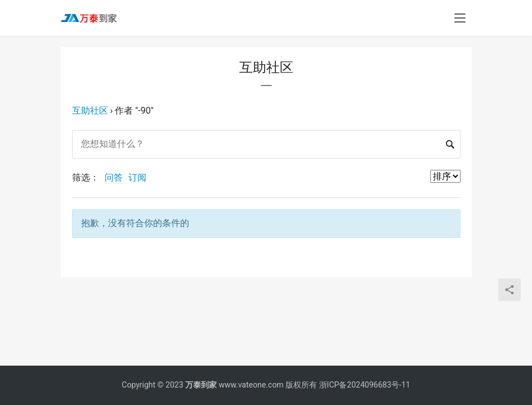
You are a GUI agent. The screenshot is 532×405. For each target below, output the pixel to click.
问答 (114, 177)
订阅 (137, 177)
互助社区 (90, 111)
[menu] (460, 18)
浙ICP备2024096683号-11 (365, 385)
